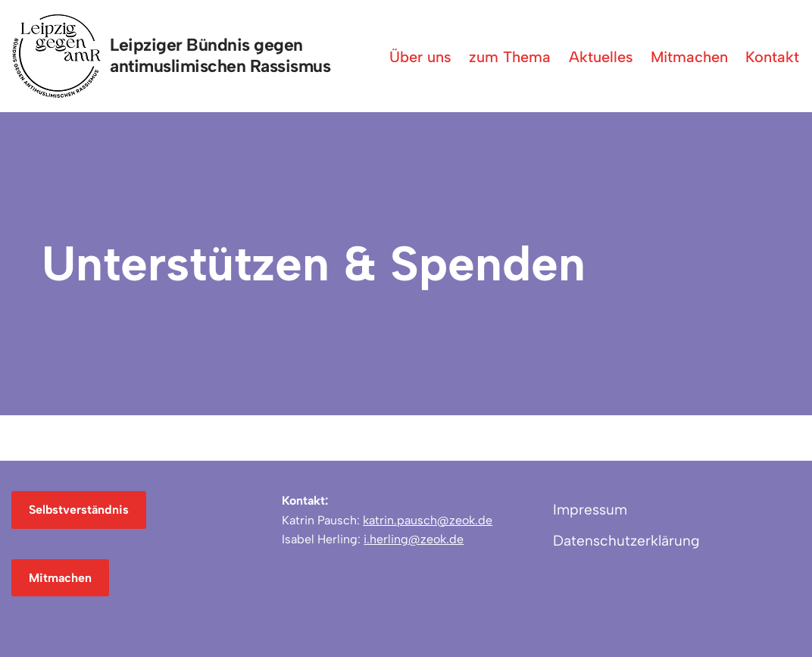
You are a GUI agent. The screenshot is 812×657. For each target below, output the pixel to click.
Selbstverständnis (79, 510)
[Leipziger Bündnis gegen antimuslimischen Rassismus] (174, 56)
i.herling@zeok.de (414, 539)
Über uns (420, 57)
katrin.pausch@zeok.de (428, 520)
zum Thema (510, 57)
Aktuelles (601, 57)
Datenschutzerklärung (626, 541)
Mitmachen (689, 57)
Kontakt (772, 57)
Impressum (590, 510)
